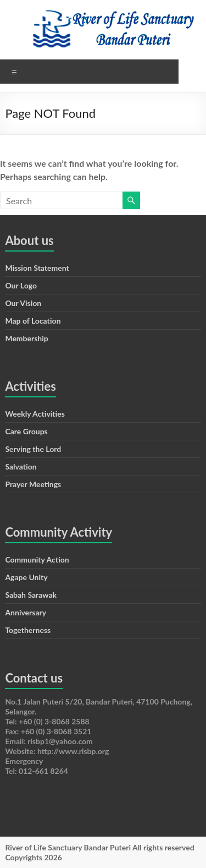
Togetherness (28, 630)
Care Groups (26, 431)
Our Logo (21, 285)
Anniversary (26, 612)
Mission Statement (37, 268)
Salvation (21, 466)
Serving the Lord (33, 449)
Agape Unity (26, 577)
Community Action (37, 559)
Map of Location (33, 321)
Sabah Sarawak (31, 595)
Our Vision (23, 303)
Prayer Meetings (33, 484)
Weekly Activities (35, 414)
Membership (26, 338)
